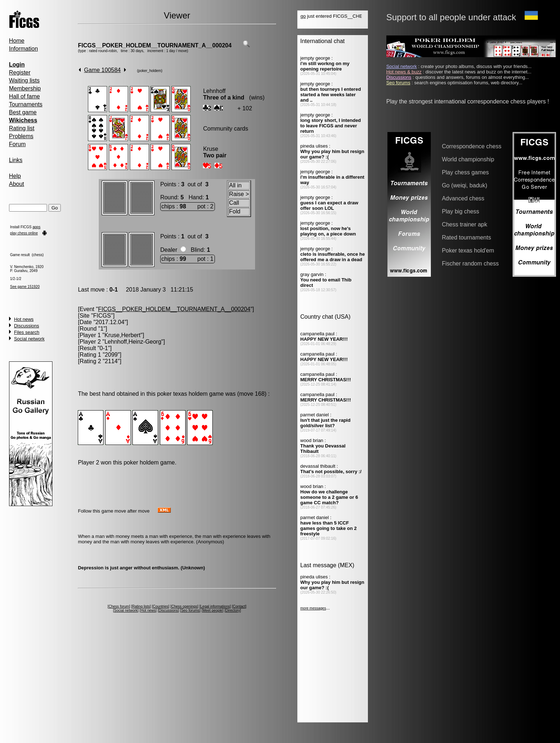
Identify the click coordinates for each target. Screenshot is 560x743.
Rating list (22, 128)
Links (16, 160)
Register (20, 73)
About (17, 184)
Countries (161, 606)
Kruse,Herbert (123, 335)
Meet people (213, 610)
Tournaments (26, 104)
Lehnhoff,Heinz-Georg (133, 342)
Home (17, 41)
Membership (25, 88)
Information (24, 49)
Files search (27, 332)
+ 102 (245, 108)
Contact (239, 606)
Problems (21, 136)
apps (37, 227)
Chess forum (119, 606)
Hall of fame (24, 96)
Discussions (27, 326)
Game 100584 (102, 70)
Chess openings (184, 606)
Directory (233, 610)
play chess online (24, 233)
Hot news (24, 319)
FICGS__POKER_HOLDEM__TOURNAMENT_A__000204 (155, 45)
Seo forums (190, 610)
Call (234, 203)
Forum (17, 144)
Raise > (239, 194)
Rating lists (141, 606)
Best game (23, 112)
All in (235, 185)
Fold (235, 211)
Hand (195, 197)
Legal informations (215, 606)
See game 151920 (25, 287)
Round (169, 197)
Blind (197, 250)
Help (15, 176)
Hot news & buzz (404, 72)
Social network (29, 339)
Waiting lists (24, 80)
